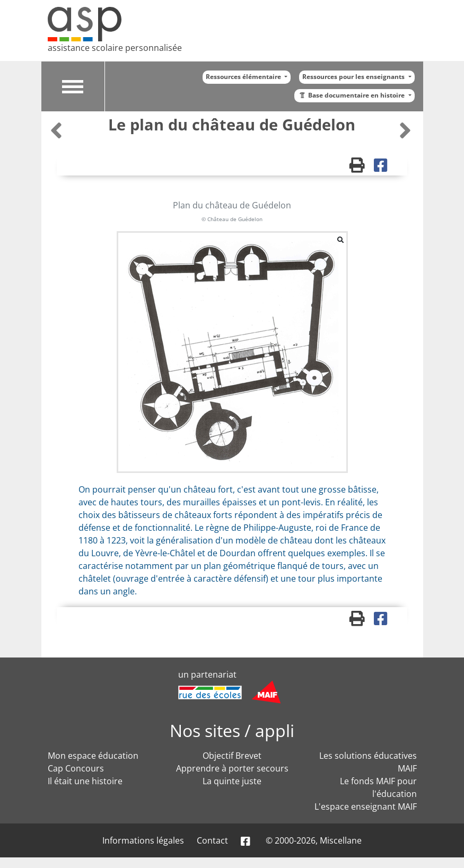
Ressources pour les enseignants (354, 77)
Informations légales (143, 840)
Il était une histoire (85, 781)
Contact (212, 840)
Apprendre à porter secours (232, 768)
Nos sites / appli (232, 730)
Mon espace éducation (93, 756)
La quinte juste (232, 781)
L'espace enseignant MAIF (366, 806)
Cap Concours (76, 768)
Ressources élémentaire (244, 77)
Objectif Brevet (232, 756)
